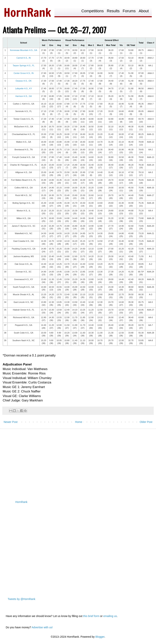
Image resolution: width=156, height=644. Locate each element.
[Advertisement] (74, 461)
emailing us (110, 616)
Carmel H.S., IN (24, 58)
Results (113, 11)
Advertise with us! (42, 627)
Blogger (100, 637)
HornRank (21, 502)
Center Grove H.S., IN (24, 73)
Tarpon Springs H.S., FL (24, 65)
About (144, 11)
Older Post (146, 422)
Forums (129, 11)
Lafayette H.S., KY (24, 88)
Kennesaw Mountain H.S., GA (24, 50)
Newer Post (11, 422)
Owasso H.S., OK (24, 81)
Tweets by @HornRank (21, 599)
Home (78, 422)
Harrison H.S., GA (23, 96)
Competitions (93, 11)
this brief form (91, 616)
